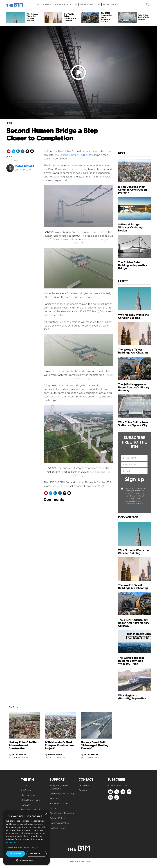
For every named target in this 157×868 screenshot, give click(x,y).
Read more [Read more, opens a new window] (11, 842)
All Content (27, 790)
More (115, 4)
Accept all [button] (16, 854)
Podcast (25, 805)
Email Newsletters (117, 785)
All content (45, 4)
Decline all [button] (37, 854)
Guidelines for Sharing (62, 794)
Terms (53, 808)
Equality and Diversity (62, 813)
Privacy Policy (131, 506)
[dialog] (26, 838)
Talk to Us (84, 785)
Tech (106, 4)
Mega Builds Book (31, 800)
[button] (26, 847)
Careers (83, 790)
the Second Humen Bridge (71, 155)
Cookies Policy (58, 828)
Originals (62, 4)
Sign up (134, 479)
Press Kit (54, 798)
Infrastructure (90, 4)
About (24, 785)
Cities (74, 4)
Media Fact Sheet (59, 803)
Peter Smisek (25, 166)
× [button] (46, 814)
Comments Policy (59, 823)
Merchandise (28, 795)
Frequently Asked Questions (59, 787)
